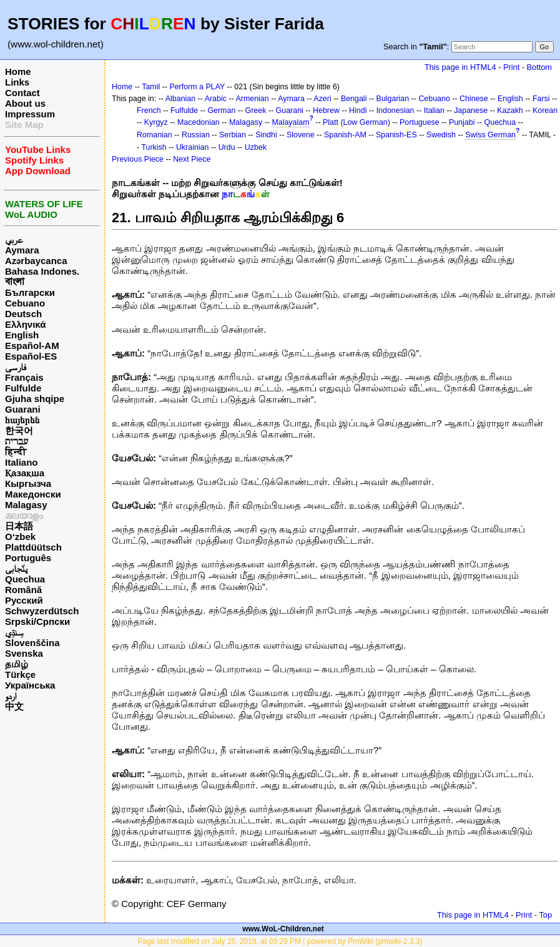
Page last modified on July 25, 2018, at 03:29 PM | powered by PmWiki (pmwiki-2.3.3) (280, 941)
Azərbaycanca (36, 261)
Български (30, 292)
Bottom (539, 67)
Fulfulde (23, 388)
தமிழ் (17, 664)
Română (23, 590)
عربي (14, 239)
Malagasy (26, 505)
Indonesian (395, 110)
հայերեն (22, 420)
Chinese (474, 99)
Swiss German (490, 135)
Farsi (541, 99)
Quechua (25, 579)
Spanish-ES (396, 135)
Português (28, 558)
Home (18, 71)
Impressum (30, 114)
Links (17, 82)
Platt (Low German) (356, 122)
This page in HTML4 (460, 67)
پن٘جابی (16, 568)
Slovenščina (32, 643)
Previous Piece (138, 159)
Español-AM (32, 346)
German (221, 110)
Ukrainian (193, 147)
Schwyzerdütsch (42, 611)
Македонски (33, 494)
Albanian (180, 99)
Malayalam (290, 122)
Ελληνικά (25, 324)
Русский (24, 600)
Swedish (441, 135)
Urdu (227, 147)
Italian (434, 110)
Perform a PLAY (197, 87)
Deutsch (23, 314)
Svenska (24, 653)
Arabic (216, 99)
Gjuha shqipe (35, 399)
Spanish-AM (345, 135)
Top (545, 915)
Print (511, 67)
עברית (17, 441)
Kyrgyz (156, 122)
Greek (256, 110)
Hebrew (326, 110)
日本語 (19, 526)
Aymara (22, 250)
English (22, 335)
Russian (196, 135)
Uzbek (256, 147)
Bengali (354, 99)
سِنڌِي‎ (14, 632)
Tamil (151, 87)
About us (25, 103)
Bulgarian (393, 99)
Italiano (22, 462)
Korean (545, 110)
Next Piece (192, 159)
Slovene (301, 135)
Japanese (471, 110)
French (149, 110)
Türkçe (20, 675)
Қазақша (25, 473)
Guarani (23, 409)
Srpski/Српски (37, 621)
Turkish (154, 147)
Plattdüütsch (33, 547)
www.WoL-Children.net (283, 929)
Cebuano (25, 303)
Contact (22, 93)
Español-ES (31, 356)
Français (24, 377)
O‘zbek (20, 537)
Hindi (358, 110)
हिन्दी (16, 452)
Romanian (155, 135)
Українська (30, 685)
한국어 (19, 430)
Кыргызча (28, 483)
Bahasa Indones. (42, 271)
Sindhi (266, 135)
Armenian (252, 99)
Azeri (322, 99)
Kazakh (510, 110)
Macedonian (199, 122)
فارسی (16, 367)
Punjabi (462, 122)
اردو (11, 696)
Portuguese (420, 122)
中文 (14, 706)
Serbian (233, 135)
